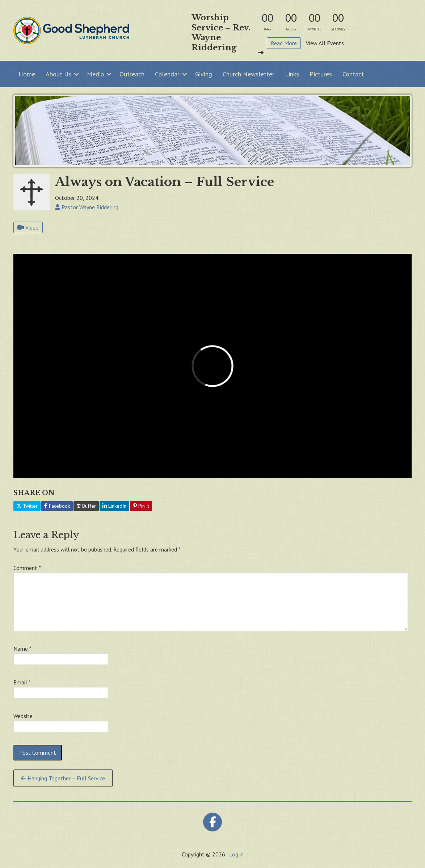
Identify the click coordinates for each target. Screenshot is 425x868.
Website (23, 716)
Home (27, 74)
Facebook (57, 506)
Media (95, 74)
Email (22, 682)
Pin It (141, 506)
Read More (284, 43)
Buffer (86, 506)
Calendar (167, 74)
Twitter (27, 506)
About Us (58, 74)
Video (28, 227)
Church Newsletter (249, 74)
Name (22, 649)
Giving (204, 74)
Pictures (321, 74)
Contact (353, 74)
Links (292, 74)
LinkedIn (114, 506)
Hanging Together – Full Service (63, 778)
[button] (76, 74)
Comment (27, 568)
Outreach (132, 74)
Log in (236, 854)
